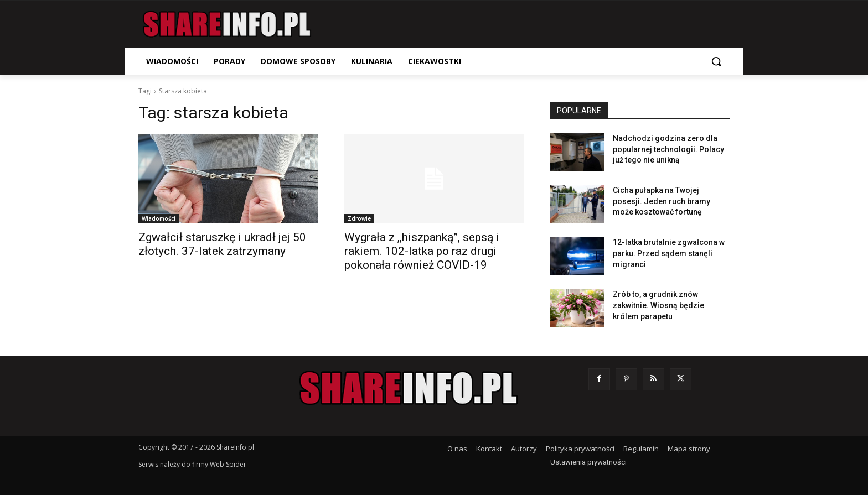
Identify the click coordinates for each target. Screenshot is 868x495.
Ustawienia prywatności (588, 462)
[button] (716, 61)
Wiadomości (159, 218)
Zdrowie (359, 218)
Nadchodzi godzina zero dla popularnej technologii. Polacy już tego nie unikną (668, 149)
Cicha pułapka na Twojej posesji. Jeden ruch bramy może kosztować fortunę (662, 201)
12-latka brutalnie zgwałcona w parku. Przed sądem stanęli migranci (669, 253)
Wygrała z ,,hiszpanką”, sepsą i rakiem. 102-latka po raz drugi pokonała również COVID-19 (422, 251)
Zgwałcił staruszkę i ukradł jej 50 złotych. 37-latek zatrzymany (222, 244)
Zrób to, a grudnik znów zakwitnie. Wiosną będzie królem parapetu (658, 305)
